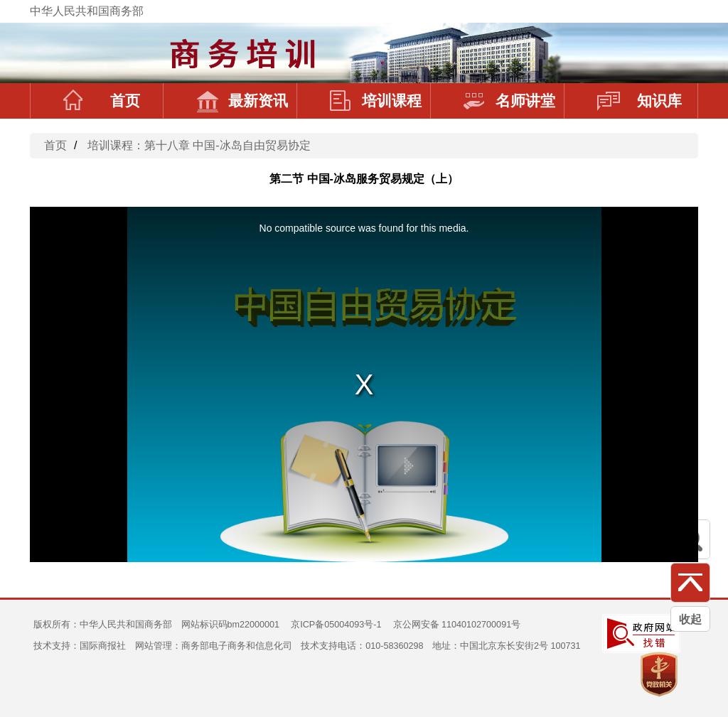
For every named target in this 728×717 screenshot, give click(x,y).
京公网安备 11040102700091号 (457, 625)
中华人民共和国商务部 (87, 11)
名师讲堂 (509, 101)
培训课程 (376, 101)
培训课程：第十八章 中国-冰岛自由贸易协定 (199, 145)
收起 (690, 619)
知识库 (639, 101)
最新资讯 (242, 101)
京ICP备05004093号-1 (336, 625)
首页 (102, 101)
